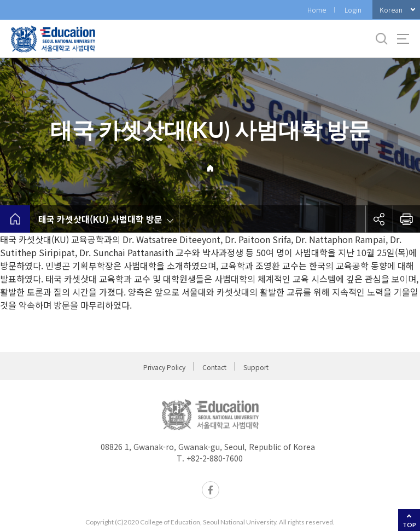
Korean (391, 10)
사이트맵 (403, 39)
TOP (409, 525)
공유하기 (379, 219)
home (15, 219)
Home (317, 10)
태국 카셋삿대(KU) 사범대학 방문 (100, 219)
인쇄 (406, 219)
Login (353, 10)
